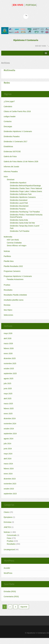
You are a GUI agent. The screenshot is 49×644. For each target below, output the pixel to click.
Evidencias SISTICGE (12, 152)
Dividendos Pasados (12, 136)
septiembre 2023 (10, 494)
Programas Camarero (12, 271)
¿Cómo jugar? (9, 101)
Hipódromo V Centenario (26, 40)
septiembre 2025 (10, 373)
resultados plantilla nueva (14, 300)
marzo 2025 (8, 404)
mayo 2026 (8, 333)
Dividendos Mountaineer (19, 206)
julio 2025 (7, 383)
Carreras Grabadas (14, 243)
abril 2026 (8, 338)
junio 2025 (8, 388)
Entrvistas (8, 522)
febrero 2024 (9, 469)
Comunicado (12, 535)
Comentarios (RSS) (11, 597)
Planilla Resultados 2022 (13, 266)
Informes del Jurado (11, 167)
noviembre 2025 (10, 363)
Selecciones (8, 315)
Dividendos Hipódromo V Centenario (18, 131)
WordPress (8, 573)
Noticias (7, 251)
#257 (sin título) (13, 240)
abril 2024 (8, 459)
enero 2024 (8, 474)
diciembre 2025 (10, 358)
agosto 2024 (8, 439)
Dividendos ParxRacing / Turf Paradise (25, 212)
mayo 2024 (8, 454)
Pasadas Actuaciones (15, 279)
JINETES (7, 527)
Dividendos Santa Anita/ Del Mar (22, 223)
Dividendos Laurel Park (19, 203)
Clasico (7, 512)
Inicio (6, 177)
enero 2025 (8, 414)
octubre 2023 (9, 489)
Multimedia (9, 70)
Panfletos (7, 256)
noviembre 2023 (10, 484)
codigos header (10, 116)
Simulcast (11, 180)
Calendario (8, 106)
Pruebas (7, 285)
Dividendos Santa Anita (19, 220)
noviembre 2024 (10, 424)
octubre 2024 (9, 429)
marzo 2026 (8, 343)
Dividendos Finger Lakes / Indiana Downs (26, 191)
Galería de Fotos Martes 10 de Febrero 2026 (21, 161)
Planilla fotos (9, 261)
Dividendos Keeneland (19, 200)
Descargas (8, 126)
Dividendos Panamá (18, 209)
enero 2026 (8, 353)
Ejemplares (8, 517)
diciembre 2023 (10, 479)
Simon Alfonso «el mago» (17, 246)
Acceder (7, 568)
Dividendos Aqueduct (18, 183)
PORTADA (31, 5)
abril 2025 (8, 398)
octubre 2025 (9, 369)
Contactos (8, 121)
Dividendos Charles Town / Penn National (26, 188)
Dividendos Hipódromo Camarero (23, 197)
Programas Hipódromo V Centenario (18, 276)
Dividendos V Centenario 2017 (16, 142)
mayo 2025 (8, 394)
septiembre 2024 (10, 434)
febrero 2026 (9, 348)
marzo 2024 (8, 464)
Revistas (7, 305)
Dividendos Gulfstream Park (21, 194)
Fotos (9, 538)
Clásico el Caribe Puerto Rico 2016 (17, 111)
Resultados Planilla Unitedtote (15, 295)
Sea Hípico (8, 310)
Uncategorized (9, 549)
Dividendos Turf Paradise (20, 231)
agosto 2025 (8, 379)
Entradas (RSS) (10, 591)
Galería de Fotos (10, 156)
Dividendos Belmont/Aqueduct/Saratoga (25, 186)
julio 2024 (7, 444)
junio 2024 (8, 449)
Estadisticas (8, 146)
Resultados (8, 290)
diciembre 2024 (10, 418)
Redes (7, 83)
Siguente (24, 607)
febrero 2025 (9, 408)
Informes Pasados (11, 171)
